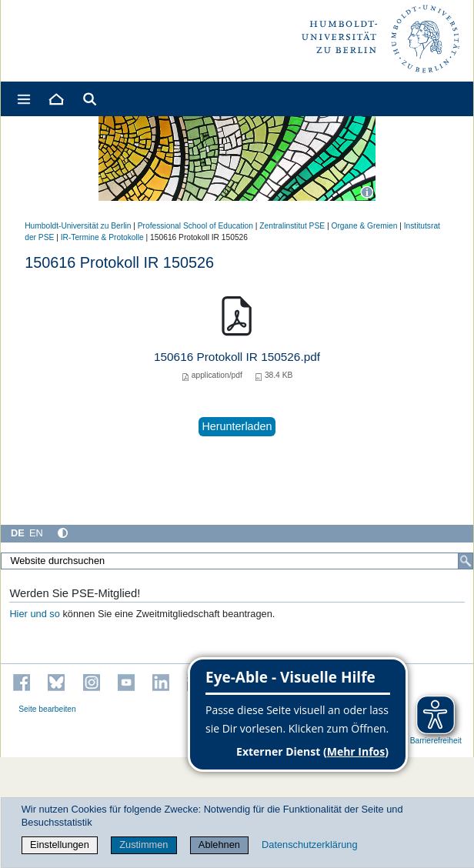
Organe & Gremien (364, 226)
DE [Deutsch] (18, 533)
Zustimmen (144, 845)
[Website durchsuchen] (237, 561)
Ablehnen (219, 845)
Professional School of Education (195, 226)
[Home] (55, 99)
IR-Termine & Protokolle (102, 237)
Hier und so (34, 614)
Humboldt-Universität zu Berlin (78, 226)
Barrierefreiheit (436, 741)
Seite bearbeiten (47, 709)
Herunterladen (237, 426)
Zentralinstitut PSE (292, 226)
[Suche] (466, 561)
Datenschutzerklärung (309, 845)
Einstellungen (60, 845)
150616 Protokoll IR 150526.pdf (237, 357)
